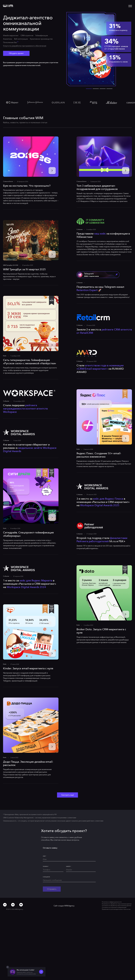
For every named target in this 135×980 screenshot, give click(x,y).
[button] (96, 89)
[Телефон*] (53, 870)
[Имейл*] (81, 870)
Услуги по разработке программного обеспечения (25, 46)
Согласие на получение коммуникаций (114, 907)
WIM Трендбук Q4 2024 (11, 265)
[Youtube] (21, 905)
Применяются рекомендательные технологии (116, 909)
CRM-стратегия (27, 35)
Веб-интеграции (21, 39)
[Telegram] (5, 905)
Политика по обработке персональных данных (117, 904)
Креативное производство (41, 39)
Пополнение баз (11, 42)
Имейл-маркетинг (11, 35)
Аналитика (8, 39)
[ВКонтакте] (13, 905)
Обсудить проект (16, 53)
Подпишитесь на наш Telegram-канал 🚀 (100, 289)
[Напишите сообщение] (69, 881)
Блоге (11, 181)
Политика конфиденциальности (112, 902)
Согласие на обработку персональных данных (117, 906)
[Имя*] (69, 860)
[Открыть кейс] (99, 49)
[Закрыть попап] (8, 967)
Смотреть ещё (67, 795)
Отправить (52, 889)
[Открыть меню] (130, 6)
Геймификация (42, 35)
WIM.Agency (69, 906)
